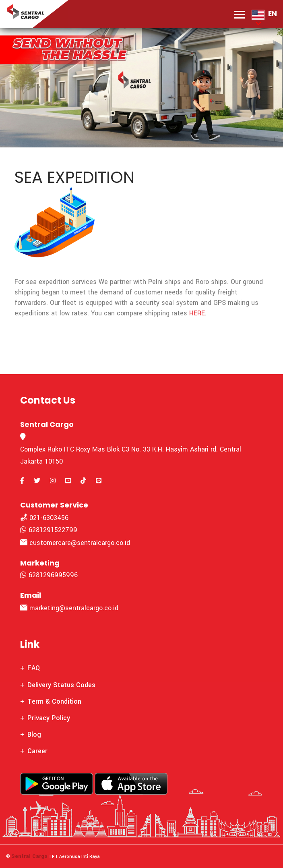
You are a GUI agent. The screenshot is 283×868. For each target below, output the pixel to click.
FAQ (34, 668)
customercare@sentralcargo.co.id (75, 543)
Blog (34, 734)
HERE (197, 313)
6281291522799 (49, 530)
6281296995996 (49, 575)
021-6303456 (44, 518)
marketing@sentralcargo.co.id (69, 608)
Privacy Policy (49, 718)
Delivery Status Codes (61, 685)
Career (37, 751)
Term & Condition (54, 701)
